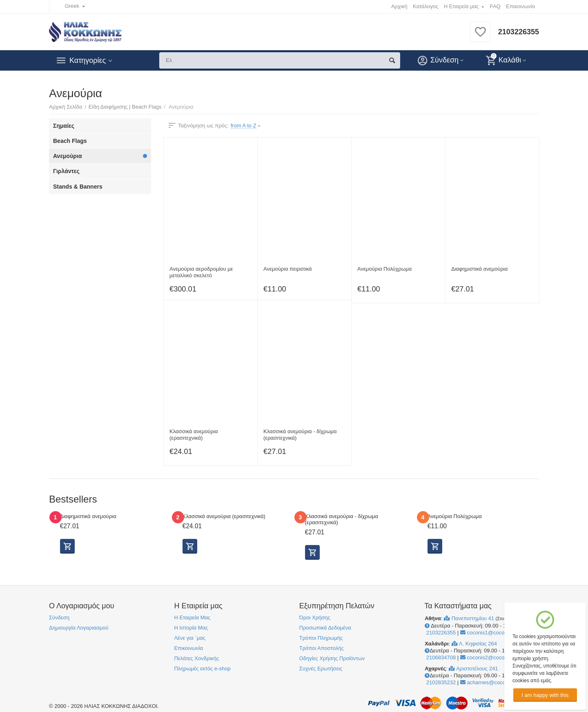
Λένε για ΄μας (190, 638)
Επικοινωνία (520, 6)
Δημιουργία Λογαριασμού (79, 628)
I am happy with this (545, 695)
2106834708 (440, 657)
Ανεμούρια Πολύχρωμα (384, 269)
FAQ (495, 6)
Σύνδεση (59, 617)
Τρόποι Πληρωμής (321, 638)
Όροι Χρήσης (315, 617)
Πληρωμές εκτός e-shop (202, 669)
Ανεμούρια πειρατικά (288, 269)
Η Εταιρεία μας (461, 6)
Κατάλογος (425, 6)
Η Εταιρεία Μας (192, 617)
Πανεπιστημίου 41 (470, 618)
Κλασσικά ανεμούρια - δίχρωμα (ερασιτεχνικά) (300, 435)
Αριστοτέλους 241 (473, 669)
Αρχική (399, 6)
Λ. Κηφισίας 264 (474, 644)
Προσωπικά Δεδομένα (325, 628)
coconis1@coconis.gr (489, 633)
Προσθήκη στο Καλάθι (435, 546)
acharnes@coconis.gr (489, 682)
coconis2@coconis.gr (489, 657)
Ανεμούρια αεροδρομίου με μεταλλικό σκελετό (201, 272)
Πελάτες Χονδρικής (196, 658)
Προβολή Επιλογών (67, 546)
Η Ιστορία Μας (191, 628)
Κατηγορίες (88, 60)
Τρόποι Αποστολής (322, 648)
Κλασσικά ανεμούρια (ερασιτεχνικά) (194, 435)
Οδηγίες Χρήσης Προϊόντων (332, 658)
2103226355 (519, 32)
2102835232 (440, 682)
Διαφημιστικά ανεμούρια (479, 269)
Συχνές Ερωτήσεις (321, 669)
